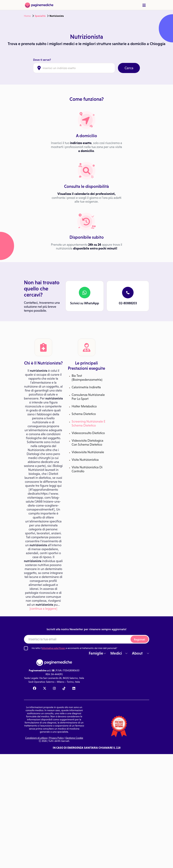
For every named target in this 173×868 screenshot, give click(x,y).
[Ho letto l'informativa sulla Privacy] (26, 648)
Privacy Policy (56, 738)
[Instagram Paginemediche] (54, 689)
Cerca (129, 68)
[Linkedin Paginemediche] (74, 689)
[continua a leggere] (43, 609)
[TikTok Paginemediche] (64, 689)
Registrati (140, 640)
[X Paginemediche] (45, 689)
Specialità (40, 16)
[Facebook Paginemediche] (35, 689)
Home (27, 16)
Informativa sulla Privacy (54, 648)
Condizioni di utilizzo (36, 738)
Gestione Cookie (74, 738)
